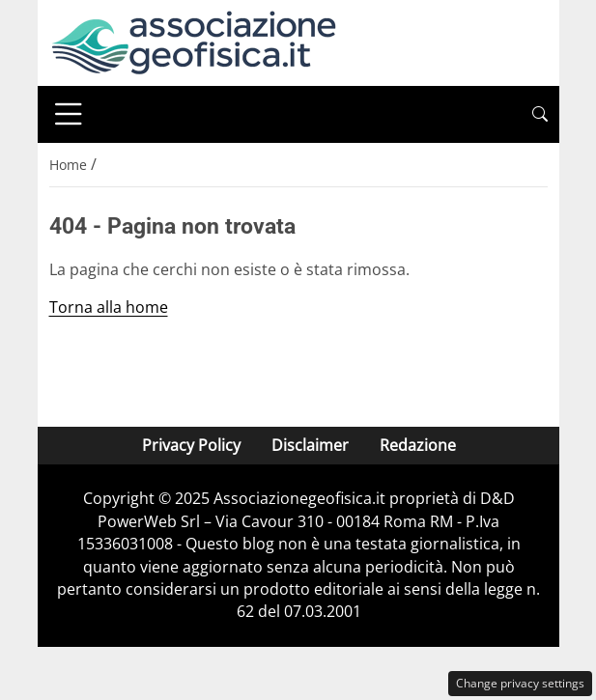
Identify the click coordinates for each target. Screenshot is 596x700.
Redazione (417, 445)
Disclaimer (309, 445)
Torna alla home (109, 307)
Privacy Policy (190, 445)
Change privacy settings (520, 683)
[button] (540, 114)
